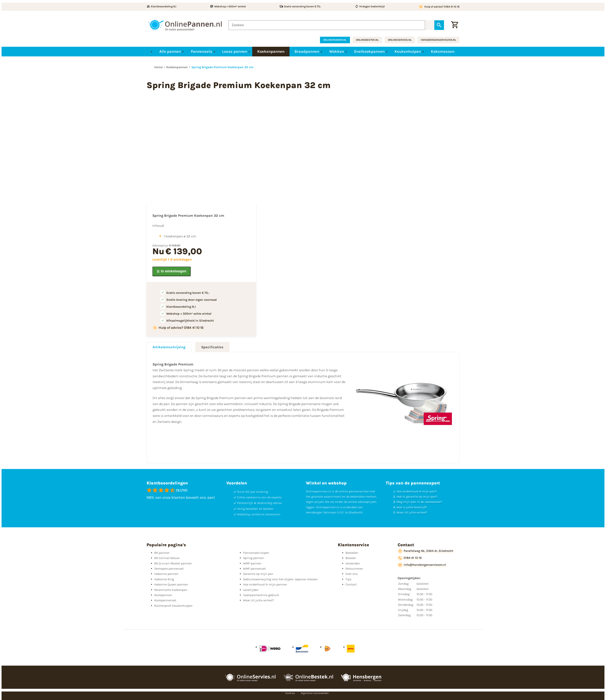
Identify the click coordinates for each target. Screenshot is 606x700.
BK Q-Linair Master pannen (173, 563)
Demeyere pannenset (169, 569)
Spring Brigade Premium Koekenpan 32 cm (222, 67)
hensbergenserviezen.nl (438, 40)
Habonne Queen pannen (171, 584)
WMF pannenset (254, 569)
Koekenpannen (177, 67)
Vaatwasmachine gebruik (261, 595)
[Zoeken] (327, 25)
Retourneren (354, 569)
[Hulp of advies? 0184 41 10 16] (439, 7)
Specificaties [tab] (212, 347)
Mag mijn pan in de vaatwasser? (419, 502)
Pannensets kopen (256, 553)
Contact (351, 584)
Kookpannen (163, 595)
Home (158, 67)
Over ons (352, 574)
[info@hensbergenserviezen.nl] (422, 565)
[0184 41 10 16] (410, 558)
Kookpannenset (165, 600)
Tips (348, 579)
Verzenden (353, 563)
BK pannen (162, 553)
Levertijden (251, 590)
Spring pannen (254, 558)
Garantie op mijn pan (258, 574)
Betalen (351, 558)
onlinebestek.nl (367, 40)
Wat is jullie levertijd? (412, 507)
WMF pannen (252, 563)
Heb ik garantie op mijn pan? (417, 497)
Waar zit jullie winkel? (412, 512)
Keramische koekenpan (171, 590)
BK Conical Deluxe (167, 558)
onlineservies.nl (400, 40)
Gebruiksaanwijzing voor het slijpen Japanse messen (280, 579)
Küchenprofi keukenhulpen (173, 606)
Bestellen (352, 553)
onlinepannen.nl (335, 40)
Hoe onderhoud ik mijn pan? (417, 491)
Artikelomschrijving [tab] (169, 347)
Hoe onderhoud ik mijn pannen (265, 584)
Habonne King (164, 579)
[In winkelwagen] (171, 271)
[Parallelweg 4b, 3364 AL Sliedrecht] (425, 551)
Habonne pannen (166, 574)
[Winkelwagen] (455, 25)
